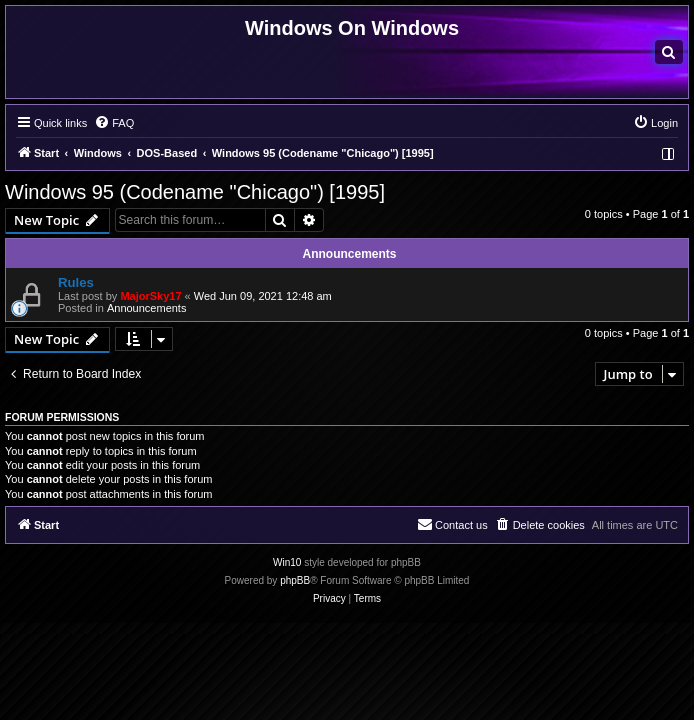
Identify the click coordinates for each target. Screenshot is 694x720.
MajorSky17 (150, 296)
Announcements (147, 308)
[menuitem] (669, 52)
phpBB (295, 580)
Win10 (287, 562)
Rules (76, 282)
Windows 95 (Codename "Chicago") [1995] (195, 192)
